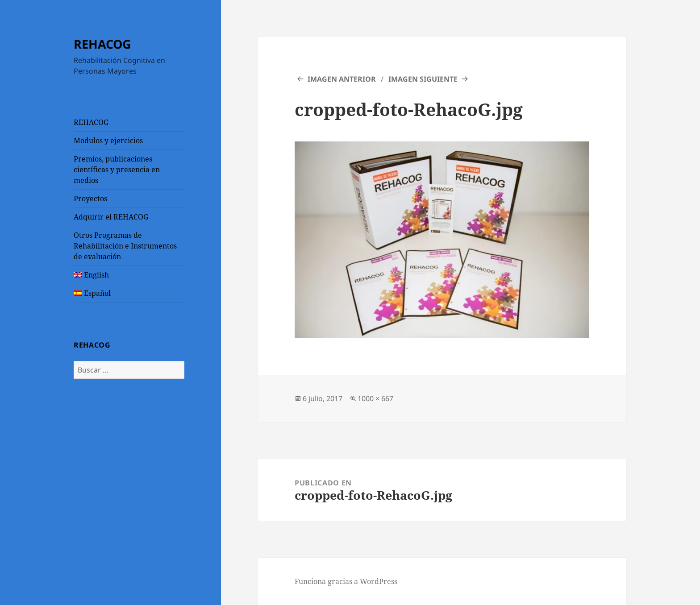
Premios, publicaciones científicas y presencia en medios (117, 170)
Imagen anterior (342, 79)
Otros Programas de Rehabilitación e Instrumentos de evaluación (125, 246)
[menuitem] (129, 275)
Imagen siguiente (423, 79)
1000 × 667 (375, 398)
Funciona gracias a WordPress (346, 581)
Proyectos (90, 199)
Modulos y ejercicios (108, 141)
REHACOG (102, 44)
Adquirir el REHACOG (111, 217)
